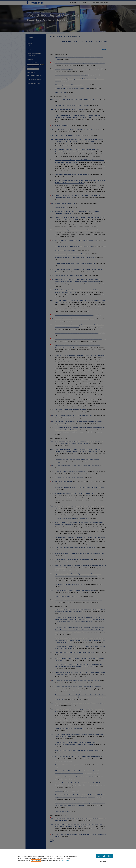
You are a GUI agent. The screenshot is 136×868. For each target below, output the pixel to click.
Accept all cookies (104, 856)
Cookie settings (36, 861)
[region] (68, 858)
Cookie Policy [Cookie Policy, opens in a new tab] (65, 861)
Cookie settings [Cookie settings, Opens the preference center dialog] (104, 861)
